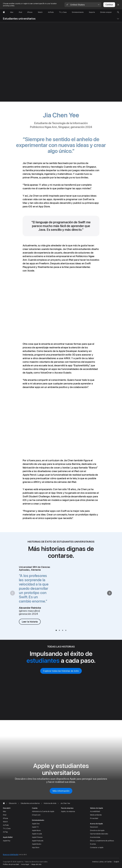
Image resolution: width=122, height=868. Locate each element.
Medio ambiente (96, 815)
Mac (5, 811)
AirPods (6, 825)
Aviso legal (25, 864)
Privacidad (94, 818)
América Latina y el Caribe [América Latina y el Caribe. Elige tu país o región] (102, 862)
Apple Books (37, 844)
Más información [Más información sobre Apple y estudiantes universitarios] (61, 791)
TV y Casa (7, 828)
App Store (36, 848)
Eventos (93, 844)
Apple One (36, 824)
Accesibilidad (95, 811)
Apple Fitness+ (37, 837)
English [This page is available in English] (116, 862)
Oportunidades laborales (99, 834)
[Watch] (40, 12)
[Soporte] (92, 12)
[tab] (56, 630)
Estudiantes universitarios (19, 19)
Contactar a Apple (97, 848)
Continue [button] (109, 5)
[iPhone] (30, 12)
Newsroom (94, 827)
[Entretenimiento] (78, 12)
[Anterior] (13, 593)
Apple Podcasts (38, 841)
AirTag (5, 832)
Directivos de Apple (97, 830)
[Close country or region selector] (118, 5)
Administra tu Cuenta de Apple (43, 811)
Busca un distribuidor (11, 855)
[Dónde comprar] (106, 12)
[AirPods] (51, 12)
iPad (5, 815)
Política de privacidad (11, 864)
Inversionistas (95, 837)
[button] (83, 5)
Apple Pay (7, 841)
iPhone (5, 818)
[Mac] (12, 12)
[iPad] (20, 12)
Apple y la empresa (68, 811)
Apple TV (35, 827)
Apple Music (36, 830)
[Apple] (4, 12)
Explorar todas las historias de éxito (61, 671)
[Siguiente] (109, 593)
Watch (5, 822)
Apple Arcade (37, 834)
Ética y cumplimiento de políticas (102, 841)
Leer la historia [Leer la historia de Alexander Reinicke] (30, 622)
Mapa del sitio (36, 864)
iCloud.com (36, 815)
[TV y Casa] (63, 12)
